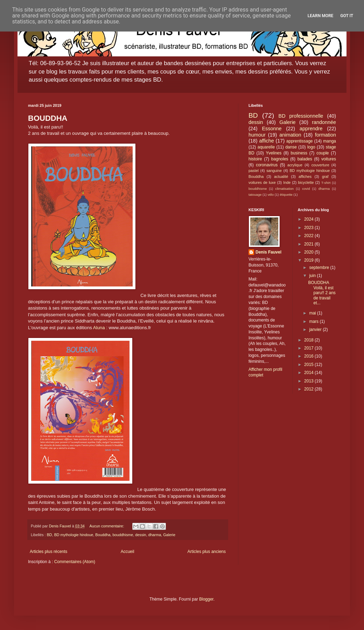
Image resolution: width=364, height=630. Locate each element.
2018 (309, 340)
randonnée (324, 122)
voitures (329, 159)
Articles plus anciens (207, 552)
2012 (309, 389)
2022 (309, 236)
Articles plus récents (48, 552)
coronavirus (267, 165)
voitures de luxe (262, 182)
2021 (309, 244)
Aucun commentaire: (107, 526)
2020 (309, 252)
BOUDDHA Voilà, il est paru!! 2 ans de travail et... (322, 293)
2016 (309, 356)
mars (314, 321)
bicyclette (306, 182)
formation (325, 135)
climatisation (284, 189)
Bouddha (103, 535)
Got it (347, 16)
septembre (320, 268)
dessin (141, 535)
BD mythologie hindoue (74, 535)
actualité (281, 176)
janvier (316, 330)
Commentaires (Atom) (75, 562)
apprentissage (299, 141)
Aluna (99, 328)
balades (305, 159)
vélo (271, 195)
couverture (320, 165)
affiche (267, 141)
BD (50, 535)
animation (290, 135)
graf (325, 176)
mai (313, 313)
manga (330, 141)
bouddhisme (123, 535)
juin (313, 276)
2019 (309, 260)
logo (311, 147)
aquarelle (266, 147)
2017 (309, 348)
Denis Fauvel (268, 252)
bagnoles (280, 159)
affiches (305, 176)
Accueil (128, 552)
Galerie (169, 535)
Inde (287, 182)
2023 (309, 228)
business (299, 153)
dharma (155, 535)
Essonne (272, 129)
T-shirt (326, 183)
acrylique (295, 165)
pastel (254, 171)
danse (291, 147)
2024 (309, 219)
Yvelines (274, 153)
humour (257, 135)
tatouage (255, 195)
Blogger (206, 599)
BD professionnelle (301, 116)
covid (306, 189)
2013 (309, 381)
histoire (255, 159)
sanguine (274, 171)
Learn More (321, 16)
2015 (309, 365)
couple (323, 153)
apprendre (311, 129)
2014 (309, 373)
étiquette (286, 195)
